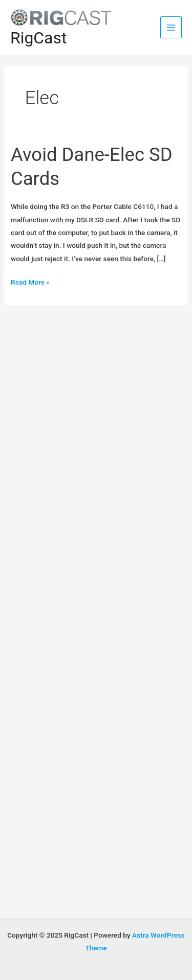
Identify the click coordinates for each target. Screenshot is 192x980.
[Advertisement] (96, 411)
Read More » (30, 282)
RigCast (38, 38)
